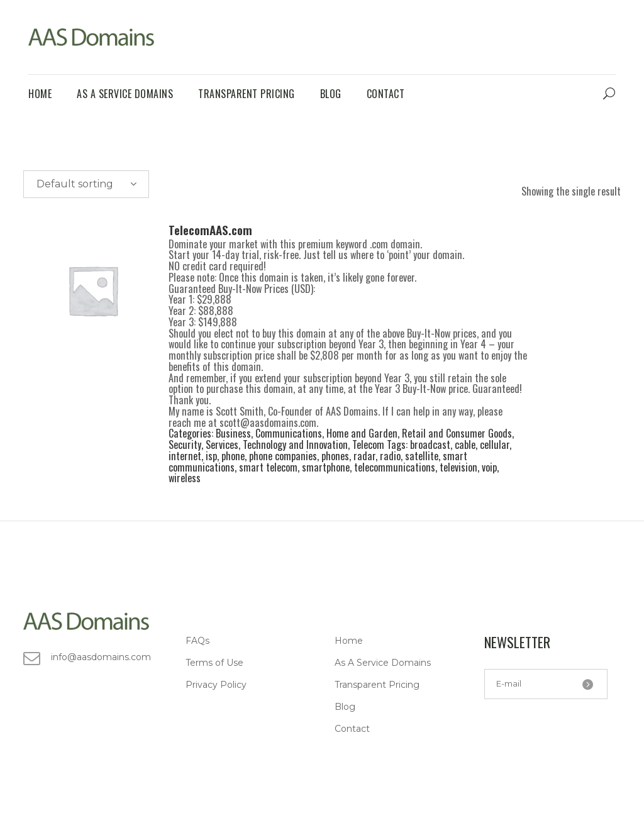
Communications (289, 433)
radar (364, 456)
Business (233, 433)
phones (335, 456)
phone (233, 456)
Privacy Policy (216, 685)
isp (211, 456)
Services (222, 445)
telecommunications (395, 467)
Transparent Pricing (377, 685)
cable (465, 445)
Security (185, 445)
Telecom (368, 445)
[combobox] (86, 184)
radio (390, 456)
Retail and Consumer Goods (457, 433)
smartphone (326, 467)
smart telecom (268, 467)
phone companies (283, 456)
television (458, 467)
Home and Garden (362, 433)
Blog (345, 707)
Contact (352, 729)
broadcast (430, 445)
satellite (422, 456)
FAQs (197, 641)
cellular (495, 445)
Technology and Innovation (295, 445)
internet (185, 456)
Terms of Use (214, 663)
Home (349, 641)
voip (489, 467)
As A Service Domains (383, 663)
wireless (185, 478)
